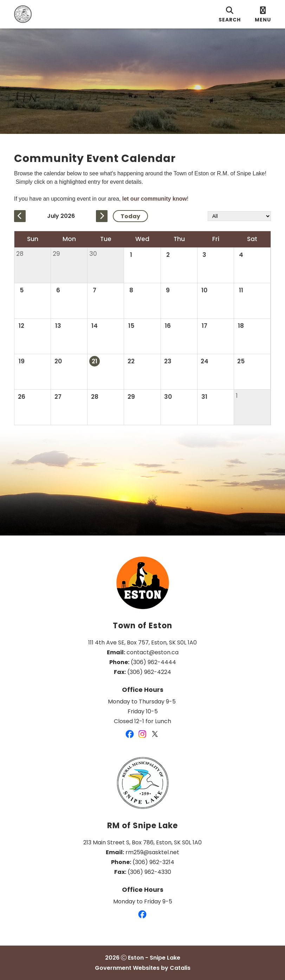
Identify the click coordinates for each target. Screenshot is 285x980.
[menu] (263, 14)
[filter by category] (239, 216)
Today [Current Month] (130, 216)
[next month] (102, 216)
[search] (230, 14)
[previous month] (20, 216)
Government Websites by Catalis (143, 968)
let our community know (155, 199)
